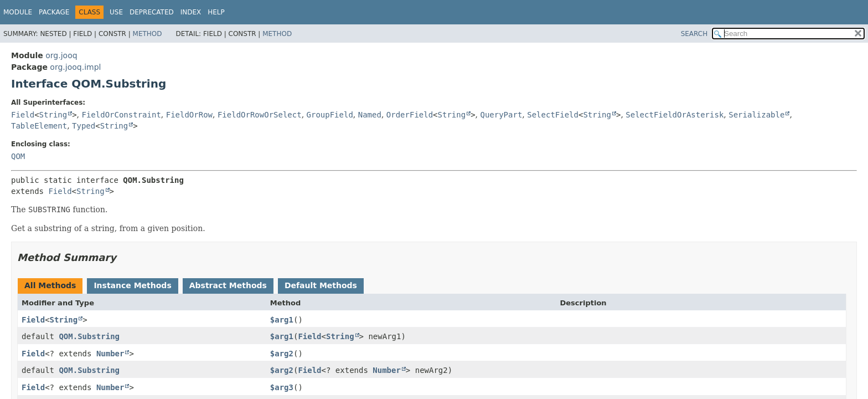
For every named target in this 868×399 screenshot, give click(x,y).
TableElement (39, 126)
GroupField (330, 115)
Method (148, 34)
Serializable (756, 115)
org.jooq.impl (75, 67)
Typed (84, 126)
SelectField (553, 115)
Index (191, 12)
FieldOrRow (189, 115)
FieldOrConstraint (122, 115)
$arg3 (282, 387)
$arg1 (282, 320)
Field (23, 115)
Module (18, 12)
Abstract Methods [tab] (228, 285)
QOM (18, 156)
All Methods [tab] (50, 285)
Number (110, 354)
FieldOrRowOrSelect (260, 115)
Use (116, 12)
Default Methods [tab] (321, 285)
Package (54, 12)
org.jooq (61, 55)
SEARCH (694, 34)
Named (370, 115)
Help (216, 12)
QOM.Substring (89, 336)
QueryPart (501, 115)
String (53, 115)
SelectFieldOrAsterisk (675, 115)
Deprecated (152, 12)
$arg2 (282, 354)
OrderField (410, 115)
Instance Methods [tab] (132, 285)
